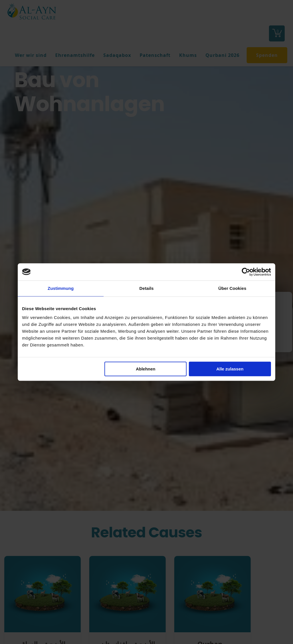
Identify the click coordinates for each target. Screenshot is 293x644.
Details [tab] (146, 288)
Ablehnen (146, 369)
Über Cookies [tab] (232, 288)
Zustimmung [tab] (61, 288)
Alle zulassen (230, 369)
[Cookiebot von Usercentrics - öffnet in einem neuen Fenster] (246, 272)
